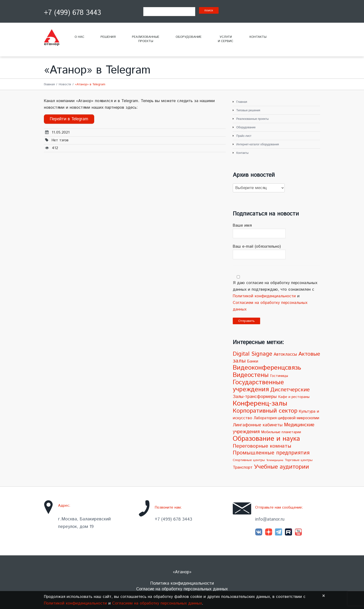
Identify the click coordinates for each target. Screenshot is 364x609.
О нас (79, 37)
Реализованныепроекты (146, 39)
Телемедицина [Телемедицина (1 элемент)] (275, 460)
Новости (65, 84)
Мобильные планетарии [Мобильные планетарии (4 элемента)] (281, 432)
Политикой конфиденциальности (264, 296)
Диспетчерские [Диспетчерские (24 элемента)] (290, 390)
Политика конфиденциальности (182, 583)
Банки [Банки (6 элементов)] (253, 361)
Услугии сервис (226, 39)
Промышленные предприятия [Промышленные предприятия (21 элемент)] (271, 453)
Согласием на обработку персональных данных (157, 603)
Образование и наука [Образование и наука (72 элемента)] (266, 439)
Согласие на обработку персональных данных (182, 589)
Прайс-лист (244, 136)
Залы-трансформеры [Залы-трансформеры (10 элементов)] (255, 397)
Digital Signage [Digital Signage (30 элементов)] (252, 354)
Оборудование (189, 37)
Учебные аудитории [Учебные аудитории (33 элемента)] (281, 467)
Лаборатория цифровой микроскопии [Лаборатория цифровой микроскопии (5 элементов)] (286, 418)
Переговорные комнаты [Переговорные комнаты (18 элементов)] (262, 446)
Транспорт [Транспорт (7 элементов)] (243, 467)
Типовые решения (248, 110)
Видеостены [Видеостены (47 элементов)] (251, 375)
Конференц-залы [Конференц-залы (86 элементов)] (260, 404)
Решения (108, 37)
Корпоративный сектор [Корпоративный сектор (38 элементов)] (265, 411)
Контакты (258, 37)
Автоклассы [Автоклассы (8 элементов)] (285, 354)
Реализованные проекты (252, 119)
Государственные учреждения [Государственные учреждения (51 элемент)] (258, 386)
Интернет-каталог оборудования (258, 144)
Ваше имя (276, 230)
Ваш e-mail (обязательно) (276, 251)
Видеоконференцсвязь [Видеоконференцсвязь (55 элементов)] (267, 368)
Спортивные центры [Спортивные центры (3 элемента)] (249, 460)
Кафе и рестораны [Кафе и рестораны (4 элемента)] (294, 397)
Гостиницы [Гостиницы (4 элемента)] (279, 376)
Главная (49, 84)
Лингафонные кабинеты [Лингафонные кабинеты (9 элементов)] (258, 425)
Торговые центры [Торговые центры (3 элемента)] (299, 460)
